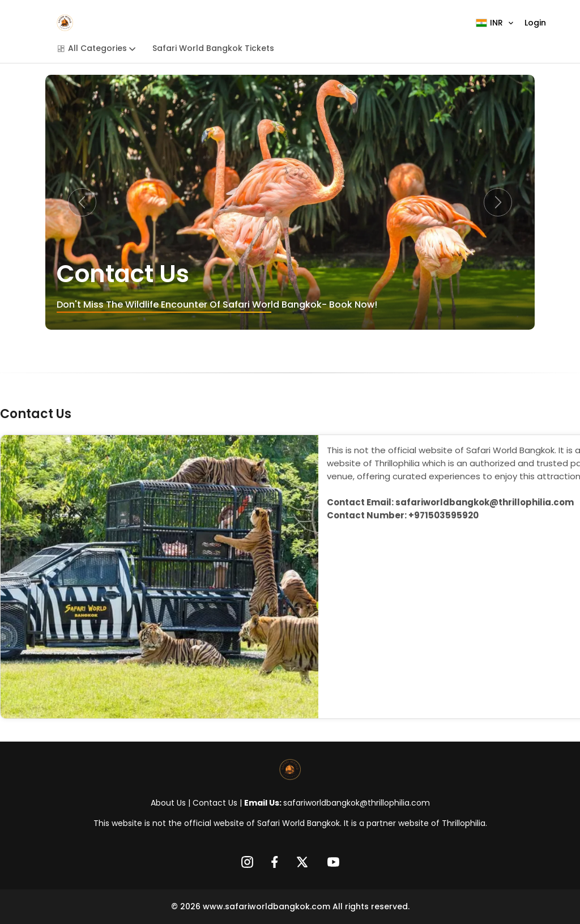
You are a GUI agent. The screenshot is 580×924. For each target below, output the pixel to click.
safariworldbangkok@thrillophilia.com (357, 803)
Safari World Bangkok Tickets (213, 48)
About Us (168, 803)
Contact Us (215, 803)
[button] (82, 202)
